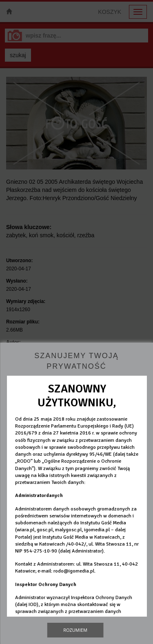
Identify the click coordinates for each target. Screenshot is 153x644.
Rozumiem (75, 630)
